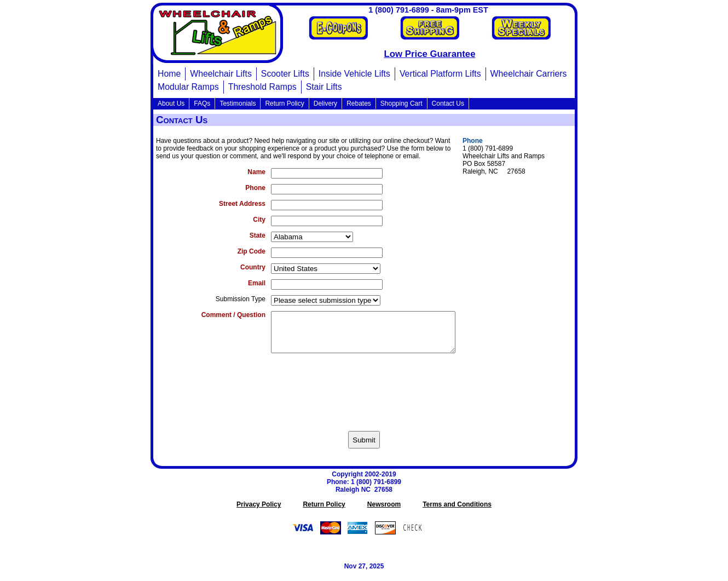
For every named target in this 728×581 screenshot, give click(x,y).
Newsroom (384, 513)
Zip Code (252, 251)
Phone (255, 188)
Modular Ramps (188, 87)
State (258, 235)
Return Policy (284, 103)
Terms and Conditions (457, 513)
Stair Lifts (324, 87)
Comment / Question (233, 315)
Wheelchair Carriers (529, 74)
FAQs (202, 103)
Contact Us (448, 103)
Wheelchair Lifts (221, 74)
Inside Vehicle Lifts (354, 74)
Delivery (325, 103)
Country (253, 267)
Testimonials (238, 103)
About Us (171, 103)
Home (169, 74)
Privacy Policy (259, 513)
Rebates (359, 103)
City (259, 220)
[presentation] (364, 396)
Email (257, 283)
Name (256, 172)
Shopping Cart (401, 103)
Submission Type (241, 299)
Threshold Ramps (262, 87)
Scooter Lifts (285, 74)
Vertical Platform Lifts (440, 74)
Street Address (242, 204)
